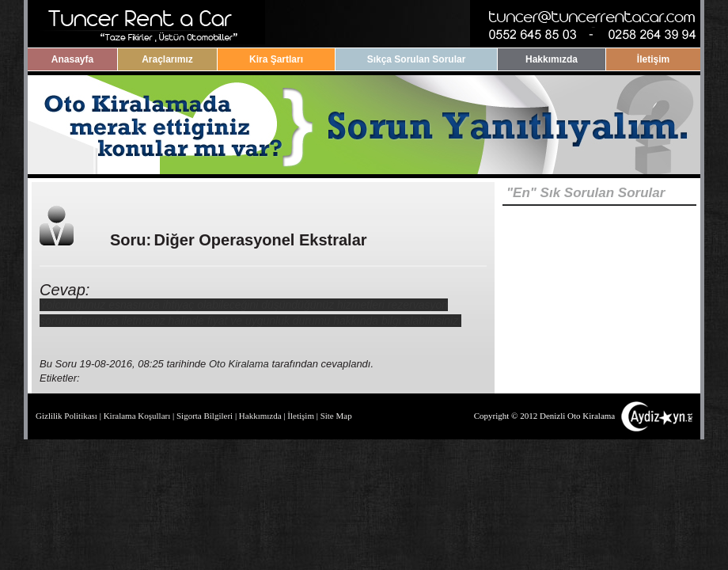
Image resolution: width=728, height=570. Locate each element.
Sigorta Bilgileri (205, 416)
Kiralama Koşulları (137, 416)
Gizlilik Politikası (66, 416)
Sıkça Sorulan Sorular (417, 59)
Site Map (336, 416)
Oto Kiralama (239, 364)
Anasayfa (72, 59)
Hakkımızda (552, 59)
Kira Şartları (276, 59)
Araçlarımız (167, 59)
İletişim (653, 59)
